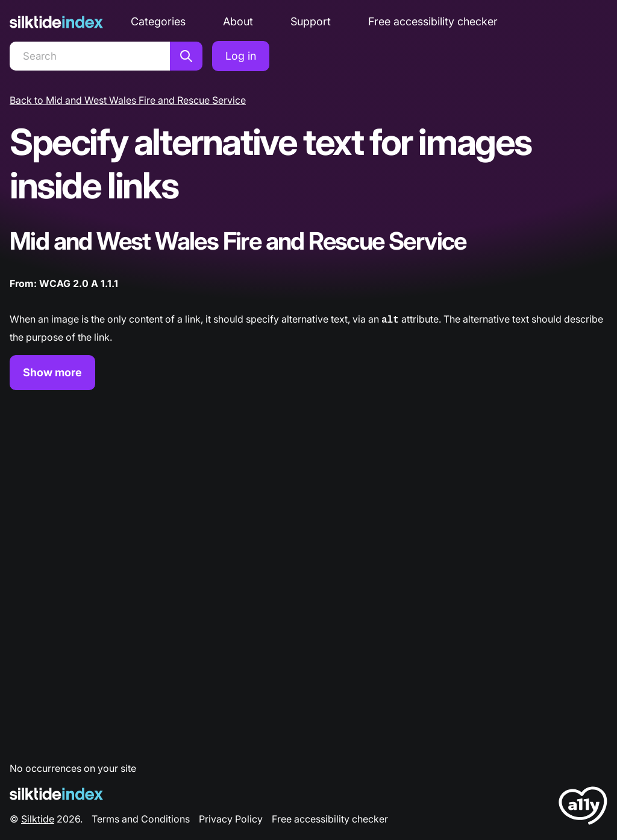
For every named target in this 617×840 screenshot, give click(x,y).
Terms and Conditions (141, 818)
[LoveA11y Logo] (583, 807)
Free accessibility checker (433, 21)
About (238, 21)
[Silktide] (56, 22)
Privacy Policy (231, 818)
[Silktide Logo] (56, 793)
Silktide (38, 818)
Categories (158, 21)
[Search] (90, 56)
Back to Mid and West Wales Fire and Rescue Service (128, 100)
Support (311, 21)
